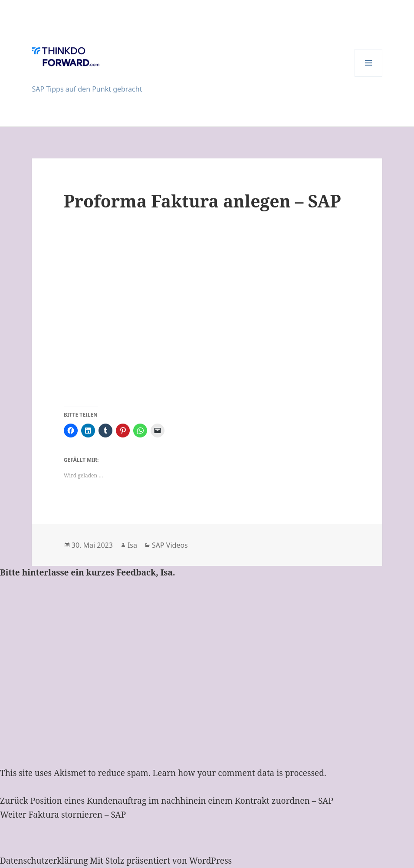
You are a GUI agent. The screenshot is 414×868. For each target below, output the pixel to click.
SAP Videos (170, 545)
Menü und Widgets (369, 77)
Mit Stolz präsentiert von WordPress (161, 861)
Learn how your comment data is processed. (239, 773)
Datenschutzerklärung (44, 861)
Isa (132, 545)
